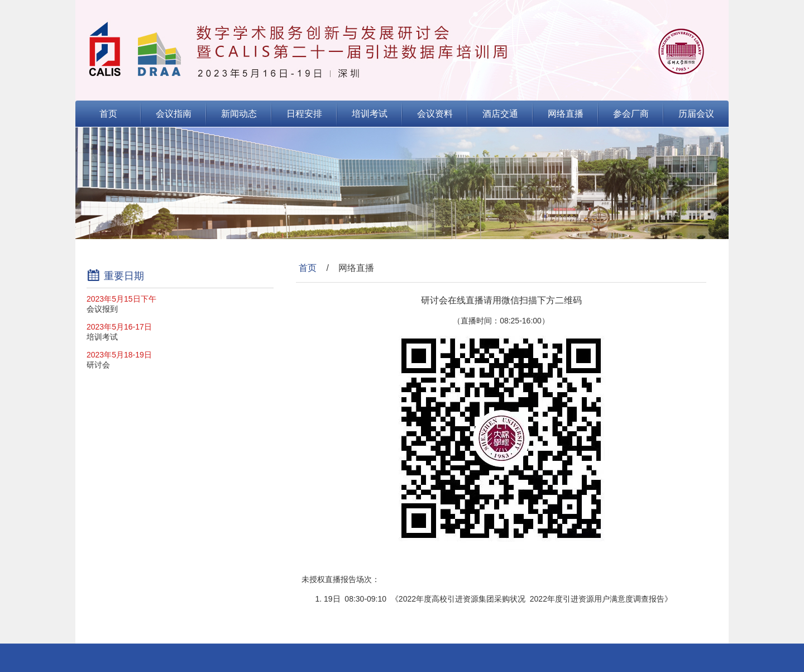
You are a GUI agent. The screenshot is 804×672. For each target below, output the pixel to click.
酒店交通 (500, 114)
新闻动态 (239, 114)
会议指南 (174, 114)
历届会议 (696, 114)
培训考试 (370, 114)
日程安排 (304, 114)
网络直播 (566, 114)
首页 (108, 114)
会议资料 (435, 114)
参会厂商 (631, 114)
